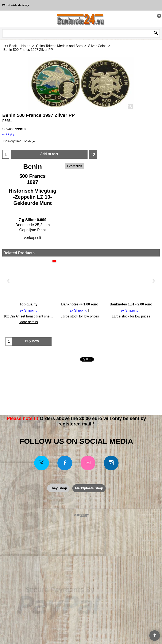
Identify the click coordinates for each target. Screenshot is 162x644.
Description (74, 166)
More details (28, 322)
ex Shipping (8, 134)
